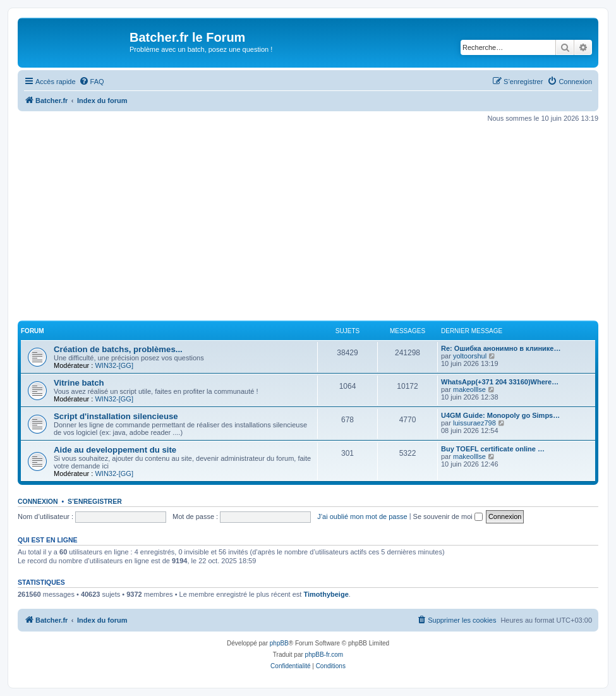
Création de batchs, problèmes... (118, 349)
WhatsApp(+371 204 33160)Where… (500, 382)
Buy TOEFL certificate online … (493, 449)
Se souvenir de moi (448, 516)
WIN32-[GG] (114, 365)
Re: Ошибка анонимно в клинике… (501, 348)
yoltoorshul (470, 356)
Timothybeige (326, 594)
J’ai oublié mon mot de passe (362, 516)
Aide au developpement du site (115, 450)
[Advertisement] (317, 222)
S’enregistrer (95, 501)
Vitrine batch (79, 383)
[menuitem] (92, 82)
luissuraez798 (474, 423)
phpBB (279, 643)
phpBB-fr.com (324, 655)
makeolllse (469, 389)
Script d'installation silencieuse (116, 416)
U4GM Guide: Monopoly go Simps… (500, 415)
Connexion (38, 501)
